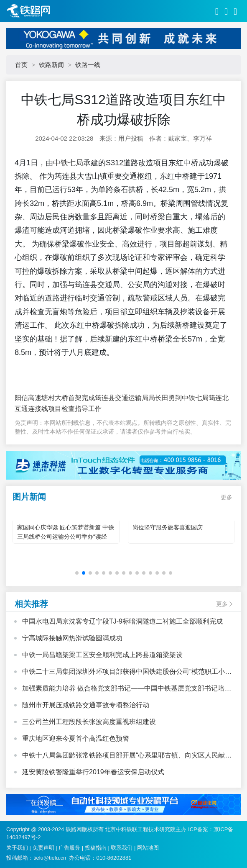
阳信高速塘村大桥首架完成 (55, 398)
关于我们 (17, 848)
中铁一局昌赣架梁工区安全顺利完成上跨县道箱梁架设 (102, 655)
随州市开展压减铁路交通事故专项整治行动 (86, 705)
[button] (77, 573)
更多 (227, 497)
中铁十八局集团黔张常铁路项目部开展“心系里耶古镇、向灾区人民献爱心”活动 (127, 756)
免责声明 (43, 848)
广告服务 (69, 848)
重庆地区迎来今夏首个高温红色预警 (76, 738)
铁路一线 (88, 65)
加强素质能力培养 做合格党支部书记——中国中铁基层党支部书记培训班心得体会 (127, 689)
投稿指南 (96, 848)
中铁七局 (68, 163)
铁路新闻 (51, 65)
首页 (21, 65)
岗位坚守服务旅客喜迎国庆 (168, 527)
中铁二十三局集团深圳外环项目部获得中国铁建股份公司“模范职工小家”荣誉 (123, 673)
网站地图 (148, 848)
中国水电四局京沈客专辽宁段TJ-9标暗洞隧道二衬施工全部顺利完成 (122, 621)
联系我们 (122, 848)
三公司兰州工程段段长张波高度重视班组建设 (89, 722)
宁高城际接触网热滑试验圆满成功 (72, 638)
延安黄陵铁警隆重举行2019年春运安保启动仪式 (93, 772)
